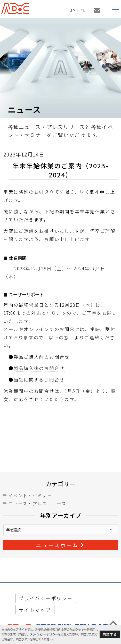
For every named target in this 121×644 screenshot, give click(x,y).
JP (73, 11)
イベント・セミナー (30, 495)
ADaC (17, 9)
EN (83, 11)
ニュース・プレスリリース (37, 503)
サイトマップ (35, 610)
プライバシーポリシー (44, 634)
